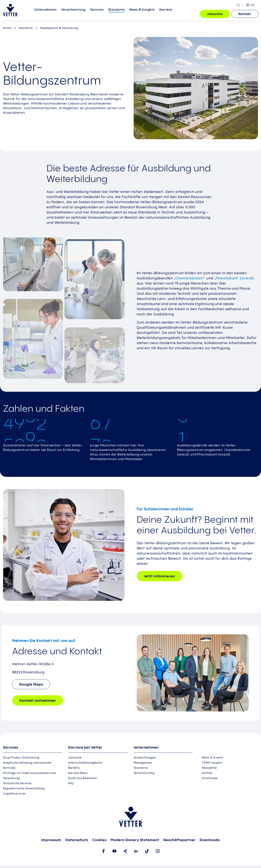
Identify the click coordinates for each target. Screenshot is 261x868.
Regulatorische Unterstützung (24, 789)
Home (7, 28)
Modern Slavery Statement (135, 840)
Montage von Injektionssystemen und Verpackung (29, 776)
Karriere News (78, 773)
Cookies (99, 840)
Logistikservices (14, 794)
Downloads (210, 778)
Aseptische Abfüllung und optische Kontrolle (27, 765)
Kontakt (245, 14)
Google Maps (31, 685)
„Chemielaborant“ (190, 278)
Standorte (116, 14)
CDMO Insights (212, 763)
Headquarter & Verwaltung (59, 28)
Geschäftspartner (179, 840)
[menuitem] (45, 14)
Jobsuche (215, 14)
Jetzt (159, 576)
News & (142, 14)
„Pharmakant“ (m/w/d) (234, 278)
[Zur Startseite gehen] (10, 10)
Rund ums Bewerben (83, 778)
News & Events (212, 758)
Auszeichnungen (145, 758)
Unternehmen (45, 14)
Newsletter (210, 768)
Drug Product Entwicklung (21, 758)
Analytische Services (17, 783)
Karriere (166, 14)
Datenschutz (77, 840)
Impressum (51, 840)
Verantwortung (73, 14)
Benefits (74, 768)
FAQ (71, 783)
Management (143, 763)
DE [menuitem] (253, 5)
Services (97, 14)
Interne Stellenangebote (85, 763)
